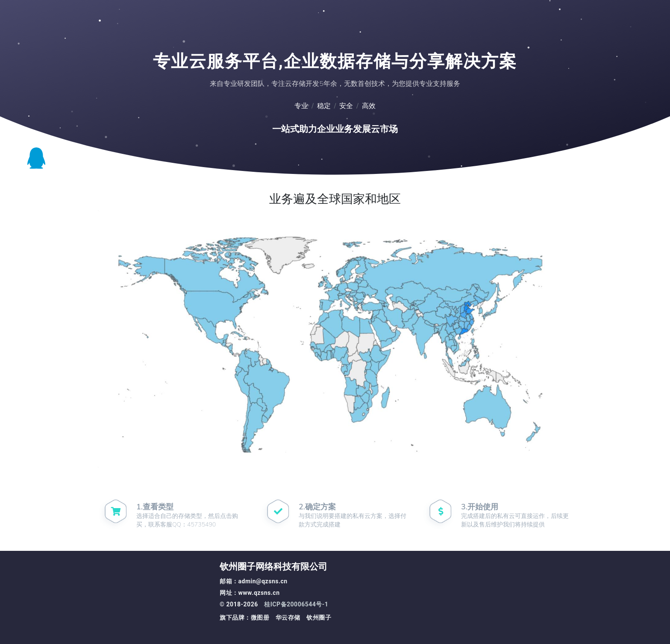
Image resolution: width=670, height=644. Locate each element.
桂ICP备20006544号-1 (296, 604)
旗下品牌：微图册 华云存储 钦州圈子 (275, 618)
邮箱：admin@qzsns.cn (254, 581)
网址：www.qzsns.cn (250, 593)
